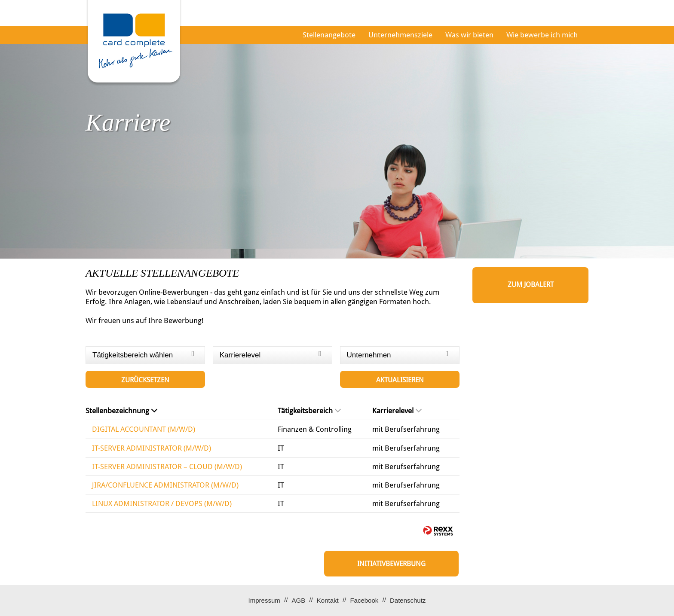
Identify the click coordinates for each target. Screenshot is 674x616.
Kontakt (328, 600)
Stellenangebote (329, 35)
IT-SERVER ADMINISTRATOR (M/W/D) (152, 448)
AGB (298, 600)
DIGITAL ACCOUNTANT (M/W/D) (144, 429)
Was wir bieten (469, 35)
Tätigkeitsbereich (309, 411)
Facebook (364, 600)
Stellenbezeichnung (121, 411)
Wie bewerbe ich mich (542, 35)
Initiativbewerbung (391, 564)
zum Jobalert (531, 285)
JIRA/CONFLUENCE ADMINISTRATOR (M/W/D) (165, 485)
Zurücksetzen (145, 380)
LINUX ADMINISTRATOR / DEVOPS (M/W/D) (162, 503)
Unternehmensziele (400, 35)
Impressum (264, 600)
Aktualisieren (400, 380)
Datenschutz (408, 600)
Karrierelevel (397, 411)
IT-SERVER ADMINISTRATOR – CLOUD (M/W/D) (167, 467)
